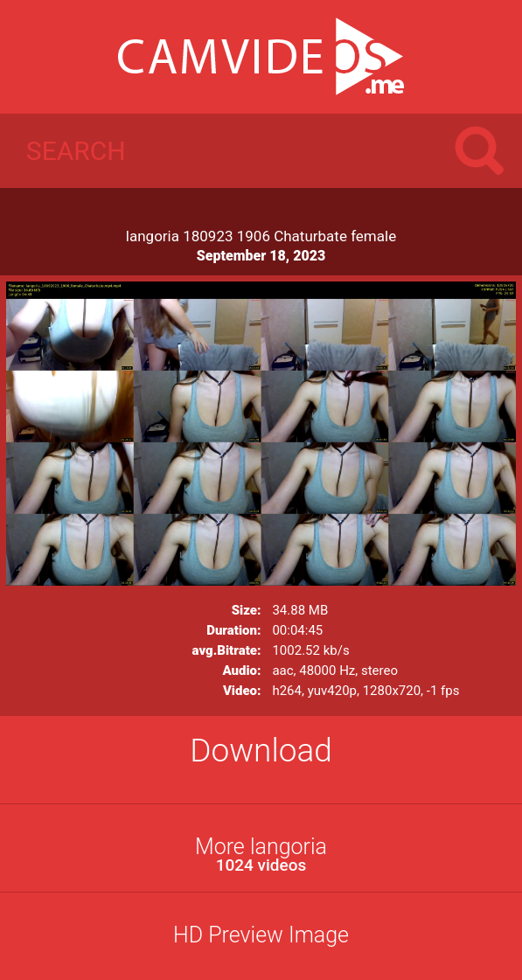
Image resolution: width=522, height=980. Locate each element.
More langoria (261, 855)
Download (261, 751)
